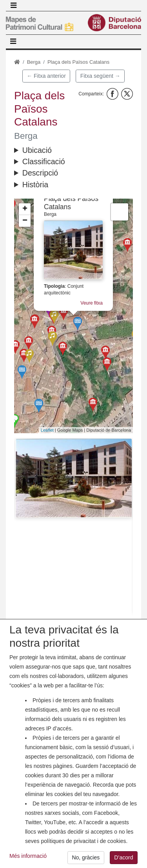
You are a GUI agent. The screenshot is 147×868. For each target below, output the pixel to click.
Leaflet (47, 430)
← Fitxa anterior (46, 76)
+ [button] (25, 209)
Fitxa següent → (100, 76)
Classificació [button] (44, 161)
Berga (34, 62)
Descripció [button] (40, 173)
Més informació (28, 862)
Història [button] (35, 185)
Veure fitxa (92, 303)
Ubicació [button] (37, 150)
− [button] (25, 221)
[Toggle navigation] (13, 5)
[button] (73, 478)
